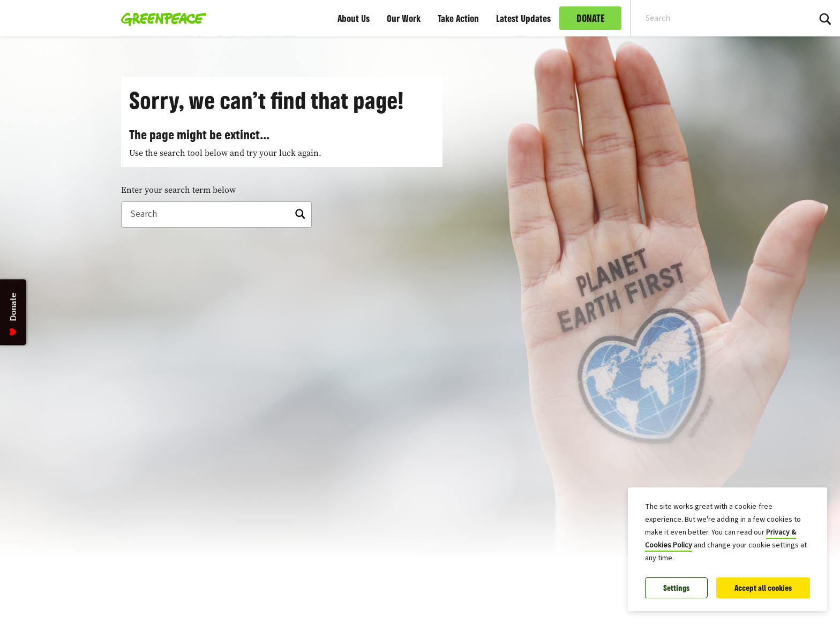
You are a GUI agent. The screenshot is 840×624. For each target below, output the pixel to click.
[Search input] (713, 18)
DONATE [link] (591, 18)
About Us (354, 18)
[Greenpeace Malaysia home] (160, 18)
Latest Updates (523, 18)
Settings (676, 588)
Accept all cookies (763, 588)
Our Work (404, 18)
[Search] (216, 215)
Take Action (458, 18)
